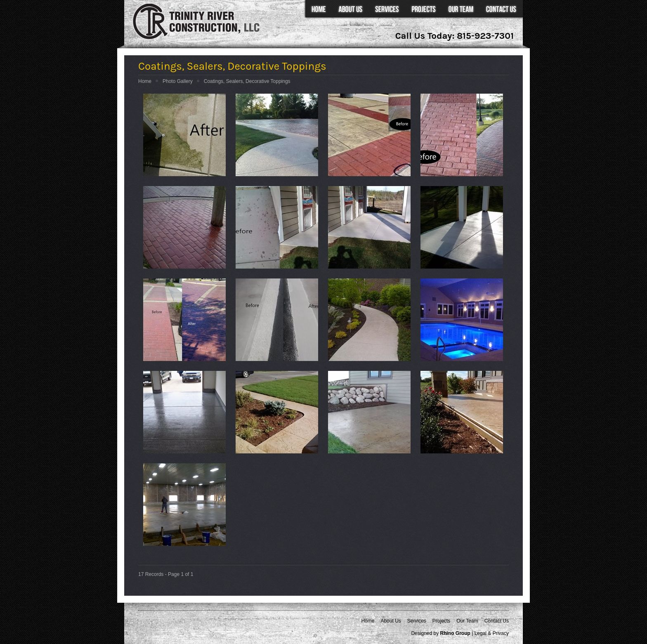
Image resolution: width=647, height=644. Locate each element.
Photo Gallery (178, 81)
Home (318, 9)
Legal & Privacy (492, 633)
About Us (350, 9)
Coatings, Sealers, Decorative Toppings (247, 81)
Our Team (461, 9)
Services (387, 9)
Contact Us (501, 9)
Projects (424, 9)
